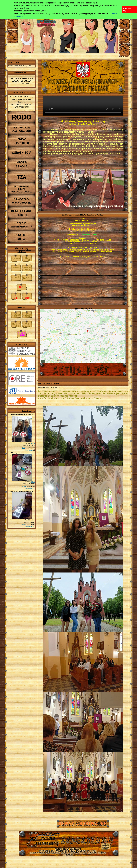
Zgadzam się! (128, 9)
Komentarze (29, 450)
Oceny (24, 448)
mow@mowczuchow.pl (90, 234)
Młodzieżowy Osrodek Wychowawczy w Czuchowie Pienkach (69, 841)
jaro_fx (33, 443)
